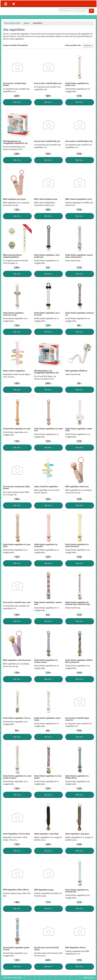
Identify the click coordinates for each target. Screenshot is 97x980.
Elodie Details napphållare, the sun (17, 718)
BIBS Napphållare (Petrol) (75, 948)
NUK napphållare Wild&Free (76, 371)
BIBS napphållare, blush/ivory (77, 487)
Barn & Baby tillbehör (22, 11)
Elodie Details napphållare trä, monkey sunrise (46, 661)
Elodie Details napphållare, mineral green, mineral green (79, 256)
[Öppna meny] (6, 4)
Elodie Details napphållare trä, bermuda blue (77, 891)
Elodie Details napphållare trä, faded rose (48, 430)
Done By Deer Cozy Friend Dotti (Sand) (47, 949)
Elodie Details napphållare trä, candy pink (46, 545)
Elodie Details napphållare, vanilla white (79, 430)
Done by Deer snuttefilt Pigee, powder (15, 84)
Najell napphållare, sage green (77, 834)
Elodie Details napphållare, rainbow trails (48, 603)
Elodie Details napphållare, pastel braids (47, 719)
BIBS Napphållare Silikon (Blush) (16, 890)
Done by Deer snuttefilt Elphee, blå (79, 141)
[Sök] (91, 11)
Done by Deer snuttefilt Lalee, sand (17, 602)
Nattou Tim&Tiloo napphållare (46, 487)
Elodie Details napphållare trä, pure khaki (17, 545)
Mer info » (17, 102)
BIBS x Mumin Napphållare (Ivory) (79, 199)
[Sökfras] (74, 11)
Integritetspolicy (89, 978)
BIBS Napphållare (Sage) (44, 890)
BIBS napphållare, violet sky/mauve (17, 660)
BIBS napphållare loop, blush (14, 199)
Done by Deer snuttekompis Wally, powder (16, 488)
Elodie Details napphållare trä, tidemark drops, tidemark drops (78, 603)
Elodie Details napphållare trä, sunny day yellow (77, 545)
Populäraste (88, 45)
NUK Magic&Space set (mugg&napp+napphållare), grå (15, 142)
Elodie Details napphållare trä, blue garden (48, 777)
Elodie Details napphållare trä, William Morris (77, 777)
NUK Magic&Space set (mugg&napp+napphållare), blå (46, 372)
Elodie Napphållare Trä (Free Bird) (16, 834)
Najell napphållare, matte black (46, 834)
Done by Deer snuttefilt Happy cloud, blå (77, 719)
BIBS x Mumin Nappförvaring (46, 199)
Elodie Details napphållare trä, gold (17, 429)
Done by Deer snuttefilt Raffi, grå (47, 141)
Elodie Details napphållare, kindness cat (80, 314)
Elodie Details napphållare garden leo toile (16, 949)
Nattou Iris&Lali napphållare (14, 371)
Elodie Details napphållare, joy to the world (47, 314)
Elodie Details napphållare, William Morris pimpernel (79, 661)
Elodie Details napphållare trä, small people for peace (17, 777)
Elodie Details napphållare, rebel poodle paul (47, 256)
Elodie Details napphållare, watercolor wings (14, 314)
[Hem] (14, 4)
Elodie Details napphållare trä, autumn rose (77, 84)
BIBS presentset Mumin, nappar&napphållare (13, 256)
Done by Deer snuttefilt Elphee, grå (48, 83)
